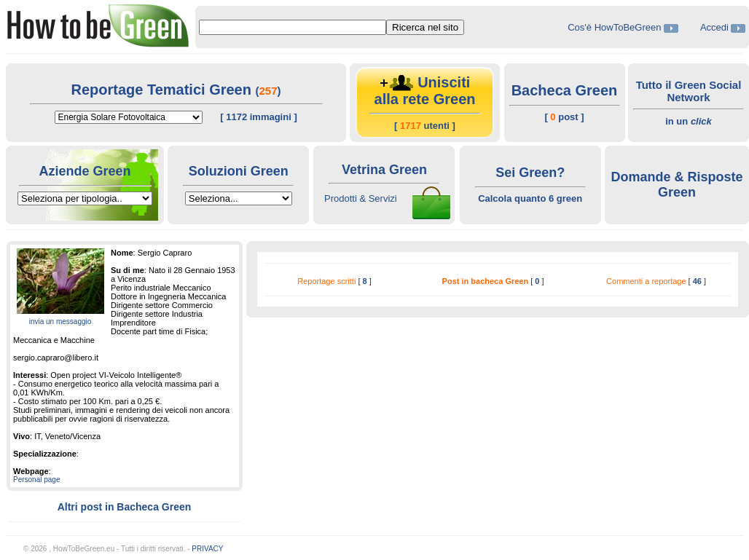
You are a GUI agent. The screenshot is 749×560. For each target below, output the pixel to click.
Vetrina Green (384, 170)
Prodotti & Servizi (361, 198)
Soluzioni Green (239, 171)
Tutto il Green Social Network (689, 91)
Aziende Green (85, 171)
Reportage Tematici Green (163, 90)
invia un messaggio (60, 322)
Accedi (714, 27)
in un (689, 121)
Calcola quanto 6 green (530, 198)
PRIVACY (207, 549)
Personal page (37, 480)
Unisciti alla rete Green (425, 91)
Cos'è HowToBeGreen (616, 27)
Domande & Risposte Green (677, 185)
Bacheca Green (565, 90)
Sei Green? (530, 173)
